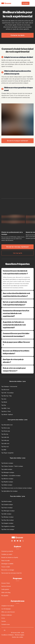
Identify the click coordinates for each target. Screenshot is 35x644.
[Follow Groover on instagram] (12, 541)
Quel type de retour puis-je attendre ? (17, 361)
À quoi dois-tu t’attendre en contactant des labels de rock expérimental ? (17, 325)
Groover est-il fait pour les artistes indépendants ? (17, 352)
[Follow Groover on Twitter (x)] (23, 541)
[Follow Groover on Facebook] (15, 541)
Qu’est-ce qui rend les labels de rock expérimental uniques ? (17, 303)
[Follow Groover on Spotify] (20, 541)
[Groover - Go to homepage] (17, 537)
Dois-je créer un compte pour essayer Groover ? (17, 369)
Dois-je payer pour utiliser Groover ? (17, 343)
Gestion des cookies (17, 637)
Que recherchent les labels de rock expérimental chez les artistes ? (17, 295)
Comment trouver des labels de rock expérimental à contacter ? (18, 272)
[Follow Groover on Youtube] (18, 541)
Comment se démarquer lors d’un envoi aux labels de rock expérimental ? (17, 313)
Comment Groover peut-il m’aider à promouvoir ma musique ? (17, 335)
